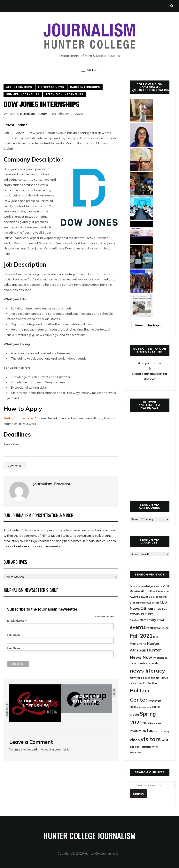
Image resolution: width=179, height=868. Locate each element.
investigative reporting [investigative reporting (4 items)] (145, 663)
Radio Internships (85, 87)
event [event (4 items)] (160, 620)
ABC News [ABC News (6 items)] (149, 591)
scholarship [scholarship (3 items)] (145, 707)
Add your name (150, 363)
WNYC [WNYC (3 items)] (155, 747)
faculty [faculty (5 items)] (152, 628)
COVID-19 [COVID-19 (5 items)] (137, 614)
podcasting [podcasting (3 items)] (136, 683)
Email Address (17, 621)
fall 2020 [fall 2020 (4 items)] (163, 628)
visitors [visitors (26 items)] (151, 739)
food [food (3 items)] (156, 637)
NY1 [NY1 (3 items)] (153, 678)
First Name (14, 635)
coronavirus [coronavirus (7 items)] (158, 609)
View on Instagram (150, 325)
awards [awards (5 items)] (146, 597)
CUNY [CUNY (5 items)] (149, 614)
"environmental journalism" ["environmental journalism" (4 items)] (147, 586)
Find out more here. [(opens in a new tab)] (19, 418)
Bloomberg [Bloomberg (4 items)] (160, 597)
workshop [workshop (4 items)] (136, 752)
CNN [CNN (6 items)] (144, 609)
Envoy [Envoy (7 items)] (151, 620)
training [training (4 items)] (164, 731)
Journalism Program (34, 114)
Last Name (14, 648)
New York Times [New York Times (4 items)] (140, 678)
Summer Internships (23, 94)
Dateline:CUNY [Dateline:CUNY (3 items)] (138, 620)
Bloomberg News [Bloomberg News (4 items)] (141, 603)
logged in (34, 749)
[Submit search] (138, 794)
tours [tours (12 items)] (152, 730)
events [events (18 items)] (138, 627)
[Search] (152, 785)
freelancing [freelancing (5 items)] (138, 644)
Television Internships (64, 94)
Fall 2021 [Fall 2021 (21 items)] (141, 636)
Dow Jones (15, 466)
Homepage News (51, 87)
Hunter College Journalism (89, 836)
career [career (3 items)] (156, 603)
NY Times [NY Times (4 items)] (162, 678)
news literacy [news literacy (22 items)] (147, 670)
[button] (89, 70)
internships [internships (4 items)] (160, 658)
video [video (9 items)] (135, 740)
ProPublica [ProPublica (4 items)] (150, 683)
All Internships (19, 87)
